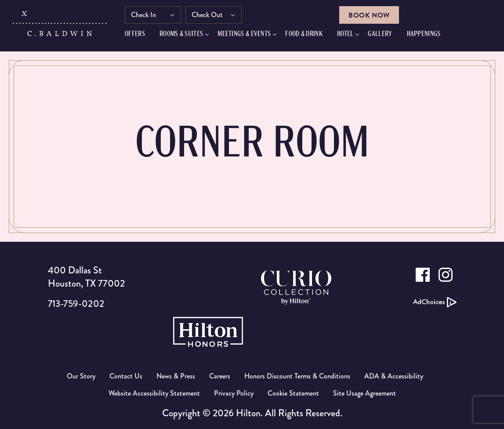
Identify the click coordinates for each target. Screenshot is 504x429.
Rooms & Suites (189, 36)
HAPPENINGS (431, 36)
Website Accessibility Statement (154, 393)
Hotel (353, 36)
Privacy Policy (234, 393)
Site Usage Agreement (364, 393)
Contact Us (126, 376)
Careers (220, 376)
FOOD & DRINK (312, 36)
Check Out (215, 16)
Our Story (81, 376)
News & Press (176, 376)
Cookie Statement (293, 393)
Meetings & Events (252, 36)
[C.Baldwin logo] (61, 28)
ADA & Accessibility (394, 376)
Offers (143, 36)
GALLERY (388, 36)
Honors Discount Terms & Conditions (297, 376)
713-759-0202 (78, 304)
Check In (151, 16)
